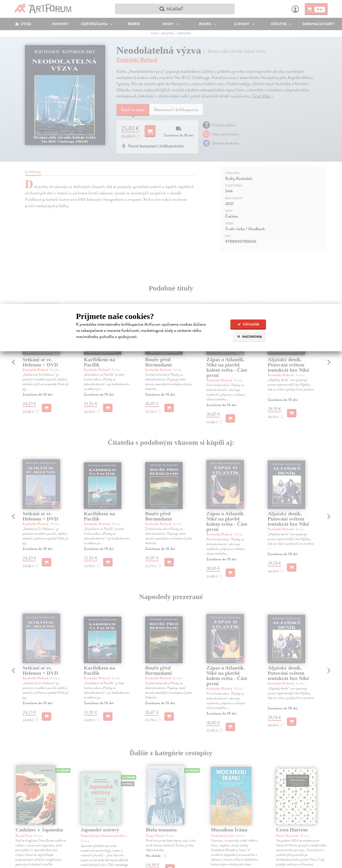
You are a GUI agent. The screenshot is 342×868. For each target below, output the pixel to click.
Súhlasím (248, 324)
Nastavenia (249, 337)
